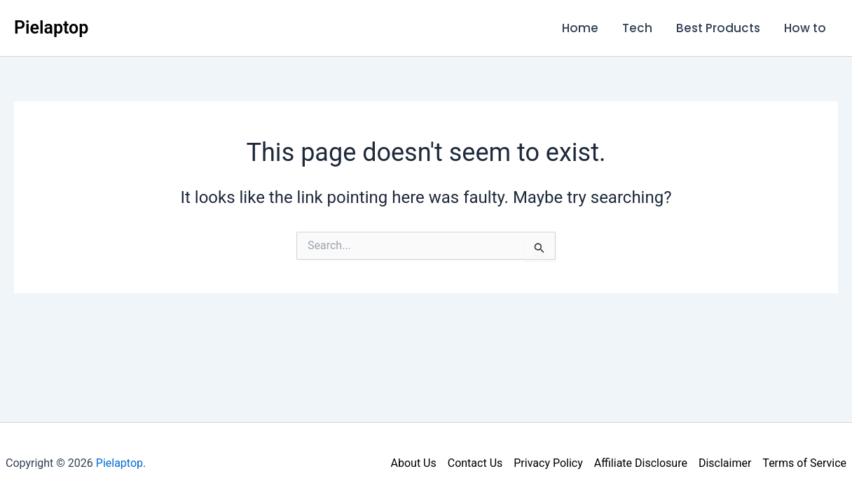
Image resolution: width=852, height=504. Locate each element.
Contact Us (475, 463)
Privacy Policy (548, 463)
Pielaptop (51, 28)
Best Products (718, 28)
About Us (414, 463)
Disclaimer (725, 463)
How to (805, 28)
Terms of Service (804, 463)
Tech (637, 28)
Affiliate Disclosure (641, 463)
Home (580, 28)
